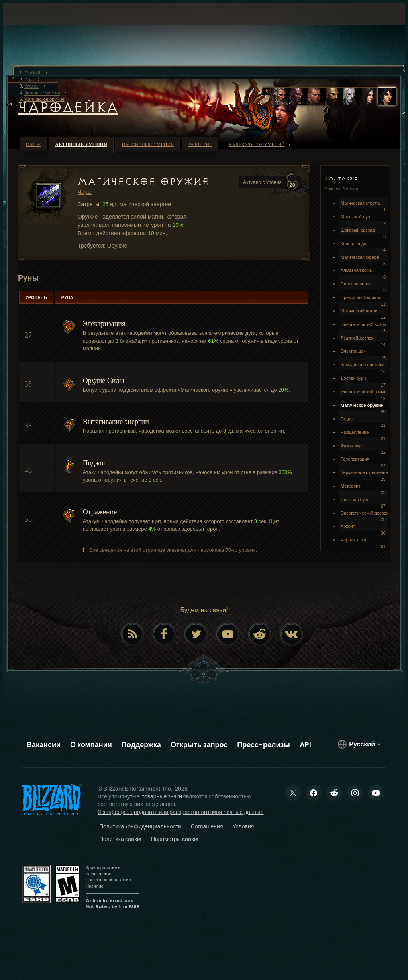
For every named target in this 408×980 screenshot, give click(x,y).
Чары (85, 192)
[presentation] (33, 24)
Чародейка (68, 107)
